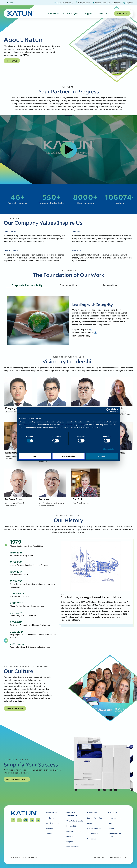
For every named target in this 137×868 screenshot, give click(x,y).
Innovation (110, 285)
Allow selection (68, 456)
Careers (111, 828)
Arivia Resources (94, 828)
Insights (70, 842)
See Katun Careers (15, 708)
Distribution (71, 836)
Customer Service (74, 831)
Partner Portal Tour (95, 818)
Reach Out (12, 61)
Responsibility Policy (82, 329)
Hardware (50, 818)
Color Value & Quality (75, 821)
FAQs (89, 823)
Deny (35, 456)
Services (49, 834)
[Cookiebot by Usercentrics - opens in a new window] (108, 410)
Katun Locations (114, 818)
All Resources (93, 834)
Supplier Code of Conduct (85, 333)
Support (90, 13)
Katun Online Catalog (64, 3)
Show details (108, 449)
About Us (104, 13)
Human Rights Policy (82, 336)
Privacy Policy (100, 857)
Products (53, 13)
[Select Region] (107, 3)
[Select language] (128, 3)
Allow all (102, 456)
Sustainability (68, 285)
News (110, 823)
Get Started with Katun (17, 779)
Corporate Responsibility (27, 285)
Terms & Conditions (118, 857)
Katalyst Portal (83, 3)
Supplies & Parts (52, 823)
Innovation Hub (73, 847)
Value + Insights (72, 13)
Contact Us (122, 13)
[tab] (33, 543)
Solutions (49, 828)
